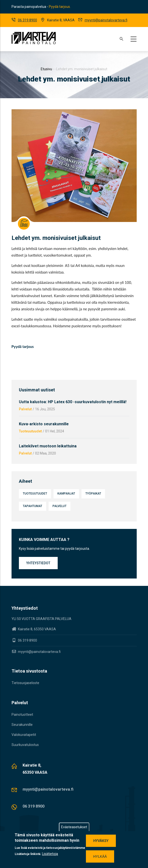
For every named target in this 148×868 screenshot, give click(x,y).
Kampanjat (66, 494)
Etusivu (46, 69)
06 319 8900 (27, 20)
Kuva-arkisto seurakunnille (44, 424)
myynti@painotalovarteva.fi (106, 20)
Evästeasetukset (74, 827)
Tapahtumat (33, 506)
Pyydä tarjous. (60, 7)
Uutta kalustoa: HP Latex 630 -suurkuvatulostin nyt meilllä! (73, 402)
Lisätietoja (50, 854)
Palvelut (25, 409)
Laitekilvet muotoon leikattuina (48, 446)
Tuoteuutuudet (30, 431)
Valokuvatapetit (24, 735)
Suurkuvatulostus (25, 745)
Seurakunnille (22, 725)
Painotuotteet (22, 715)
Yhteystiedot (38, 563)
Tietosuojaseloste (25, 683)
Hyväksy (101, 841)
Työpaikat (93, 494)
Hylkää (100, 857)
